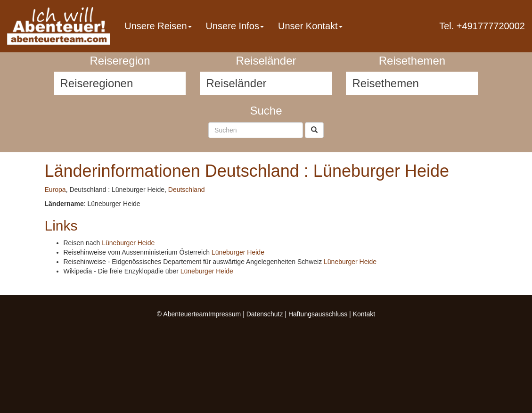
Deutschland (187, 190)
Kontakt (364, 314)
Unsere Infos (235, 26)
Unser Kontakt (310, 26)
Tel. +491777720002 (482, 26)
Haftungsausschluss (318, 314)
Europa (55, 190)
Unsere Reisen (158, 26)
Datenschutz (265, 314)
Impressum (225, 314)
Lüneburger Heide (128, 243)
